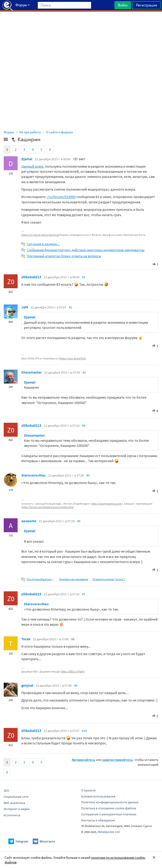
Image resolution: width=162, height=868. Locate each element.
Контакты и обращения (98, 820)
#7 (84, 594)
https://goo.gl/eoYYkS (72, 358)
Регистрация (146, 5)
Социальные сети (16, 797)
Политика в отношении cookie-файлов (109, 808)
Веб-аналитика (14, 803)
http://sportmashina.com (107, 504)
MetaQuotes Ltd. (109, 832)
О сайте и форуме (59, 132)
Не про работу (30, 132)
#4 (84, 426)
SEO (6, 791)
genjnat (27, 685)
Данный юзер (32, 166)
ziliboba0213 (31, 277)
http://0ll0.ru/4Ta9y (73, 671)
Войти (123, 5)
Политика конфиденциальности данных (110, 802)
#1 (84, 277)
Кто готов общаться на (41, 579)
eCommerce (12, 815)
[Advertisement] (81, 23)
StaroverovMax (33, 475)
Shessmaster (32, 372)
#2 (70, 307)
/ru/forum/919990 (61, 197)
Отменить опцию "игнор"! (109, 579)
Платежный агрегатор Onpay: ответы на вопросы (64, 256)
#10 (84, 731)
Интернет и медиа (17, 809)
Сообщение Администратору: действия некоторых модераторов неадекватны (86, 250)
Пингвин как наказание (74, 579)
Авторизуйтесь (84, 760)
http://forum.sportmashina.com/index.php (48, 507)
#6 (79, 521)
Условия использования (98, 796)
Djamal (27, 159)
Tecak (26, 639)
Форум (9, 132)
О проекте (88, 790)
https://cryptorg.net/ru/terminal (40, 235)
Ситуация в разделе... (43, 244)
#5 (88, 475)
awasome (29, 521)
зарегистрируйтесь (117, 760)
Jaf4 (25, 307)
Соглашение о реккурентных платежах (109, 814)
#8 (73, 639)
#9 (76, 685)
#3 (84, 372)
